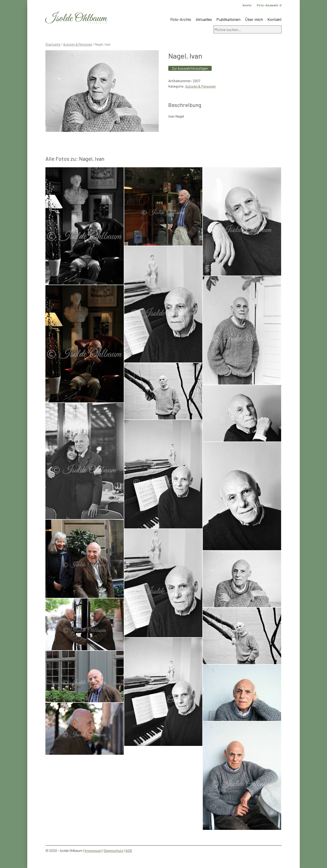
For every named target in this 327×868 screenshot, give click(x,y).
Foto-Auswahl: (269, 5)
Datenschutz (114, 850)
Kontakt (275, 19)
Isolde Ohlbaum (76, 18)
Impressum (93, 850)
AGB (129, 850)
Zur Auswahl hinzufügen (190, 68)
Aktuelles (204, 19)
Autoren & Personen (78, 44)
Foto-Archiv (181, 19)
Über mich (254, 19)
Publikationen (228, 19)
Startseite (53, 44)
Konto (247, 5)
